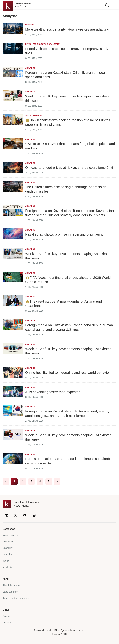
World (6, 561)
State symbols (10, 592)
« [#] (6, 481)
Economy (8, 548)
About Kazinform (11, 585)
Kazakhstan (9, 535)
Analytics (7, 554)
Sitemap (7, 616)
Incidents (7, 567)
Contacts (7, 623)
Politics (7, 541)
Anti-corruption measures (16, 598)
